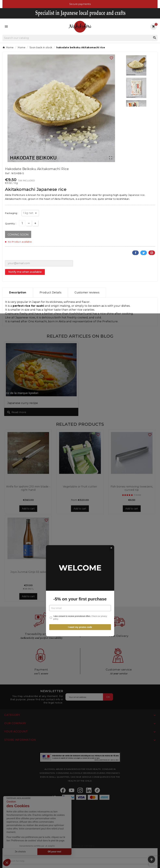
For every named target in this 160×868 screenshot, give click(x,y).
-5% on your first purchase (80, 442)
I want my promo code (80, 470)
